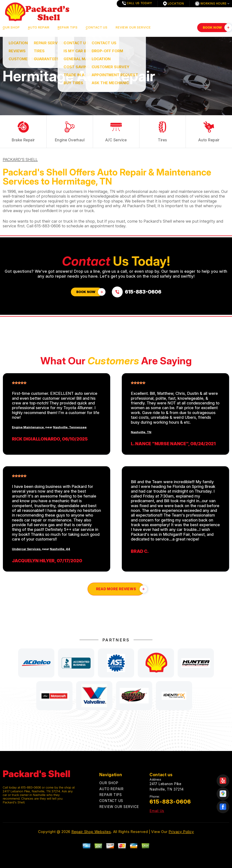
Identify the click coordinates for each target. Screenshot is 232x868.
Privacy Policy (181, 832)
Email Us (157, 811)
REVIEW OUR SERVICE (133, 27)
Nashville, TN (141, 432)
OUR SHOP (11, 27)
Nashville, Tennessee (70, 427)
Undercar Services (26, 549)
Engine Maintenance (28, 427)
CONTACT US (97, 27)
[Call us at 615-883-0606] (137, 292)
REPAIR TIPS (68, 27)
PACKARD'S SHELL (20, 159)
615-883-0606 (47, 226)
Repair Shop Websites (91, 832)
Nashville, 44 (60, 549)
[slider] (19, 383)
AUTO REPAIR (39, 27)
